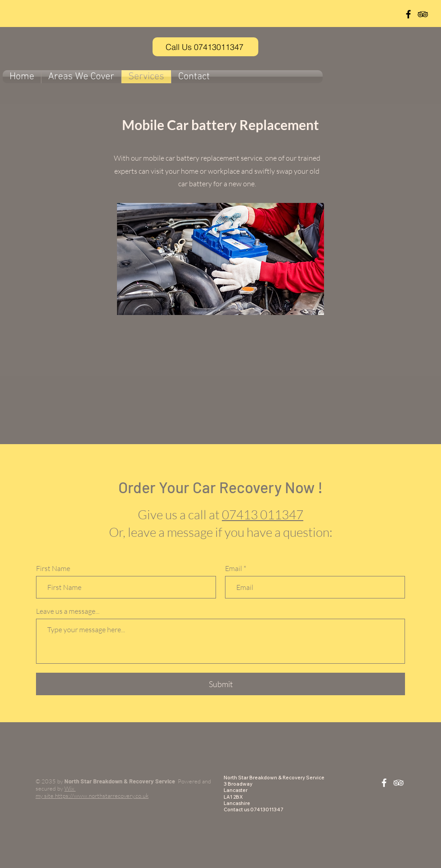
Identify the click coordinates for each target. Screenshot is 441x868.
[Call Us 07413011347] (205, 47)
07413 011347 (263, 514)
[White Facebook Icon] (384, 783)
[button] (81, 77)
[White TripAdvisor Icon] (398, 783)
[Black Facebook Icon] (408, 14)
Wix (70, 788)
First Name (53, 568)
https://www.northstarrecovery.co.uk (102, 796)
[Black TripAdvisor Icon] (423, 14)
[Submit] (220, 684)
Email (234, 568)
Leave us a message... (68, 611)
